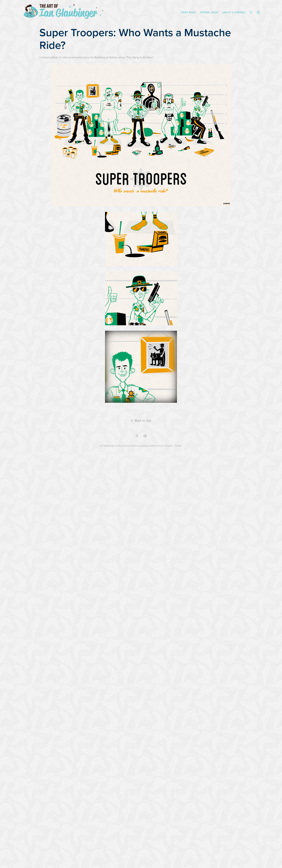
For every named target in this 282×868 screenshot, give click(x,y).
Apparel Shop (209, 12)
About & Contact (234, 12)
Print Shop (188, 12)
